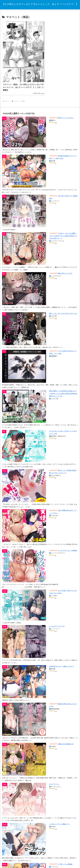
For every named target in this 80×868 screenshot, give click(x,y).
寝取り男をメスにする (65, 264)
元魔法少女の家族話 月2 (66, 735)
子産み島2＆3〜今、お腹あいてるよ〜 (62, 657)
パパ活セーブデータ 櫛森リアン (59, 815)
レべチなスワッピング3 (57, 617)
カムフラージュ (54, 775)
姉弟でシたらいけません (66, 109)
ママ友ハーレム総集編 (65, 855)
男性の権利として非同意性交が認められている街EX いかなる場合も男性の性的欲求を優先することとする (63, 384)
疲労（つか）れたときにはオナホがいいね (63, 304)
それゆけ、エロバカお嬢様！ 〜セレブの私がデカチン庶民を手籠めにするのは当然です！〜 (63, 227)
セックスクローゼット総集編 (67, 541)
